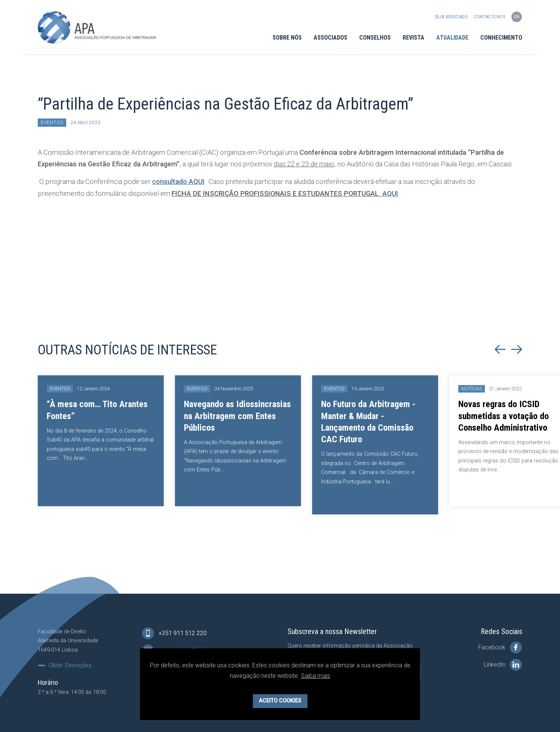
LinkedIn (503, 665)
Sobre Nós (287, 38)
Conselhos (375, 38)
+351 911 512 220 (174, 633)
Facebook (500, 648)
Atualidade (452, 38)
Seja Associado (451, 17)
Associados (330, 38)
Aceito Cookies (280, 701)
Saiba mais (316, 676)
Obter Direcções (70, 665)
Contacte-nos (489, 17)
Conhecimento (501, 38)
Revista (413, 38)
